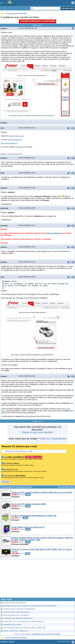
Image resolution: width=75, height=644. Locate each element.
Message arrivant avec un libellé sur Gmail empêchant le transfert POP (30, 606)
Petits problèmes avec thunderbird (16, 615)
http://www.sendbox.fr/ (10, 143)
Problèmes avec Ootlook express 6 (16, 612)
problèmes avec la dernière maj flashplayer (19, 609)
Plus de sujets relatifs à (37, 634)
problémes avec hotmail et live (15, 603)
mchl (2, 128)
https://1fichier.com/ (17, 136)
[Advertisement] (37, 579)
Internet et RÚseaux (54, 233)
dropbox (19, 147)
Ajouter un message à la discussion (37, 21)
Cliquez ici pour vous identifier (37, 432)
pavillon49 (4, 208)
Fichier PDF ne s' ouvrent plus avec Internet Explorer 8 (24, 621)
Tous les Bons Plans (66, 487)
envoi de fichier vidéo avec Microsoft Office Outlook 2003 (25, 628)
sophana (4, 28)
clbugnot (4, 188)
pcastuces (4, 225)
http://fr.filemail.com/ (15, 140)
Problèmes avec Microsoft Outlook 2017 (18, 618)
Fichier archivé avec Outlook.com (16, 631)
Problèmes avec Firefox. (12, 625)
